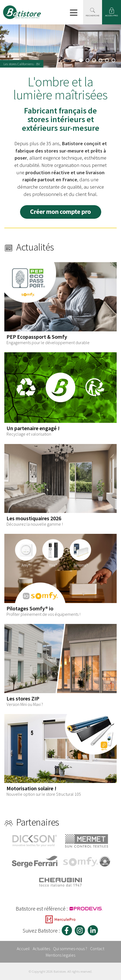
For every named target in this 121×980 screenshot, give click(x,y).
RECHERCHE (93, 16)
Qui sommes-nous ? (70, 949)
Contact (97, 949)
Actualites (41, 949)
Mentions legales (60, 955)
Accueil (23, 949)
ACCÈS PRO (111, 16)
